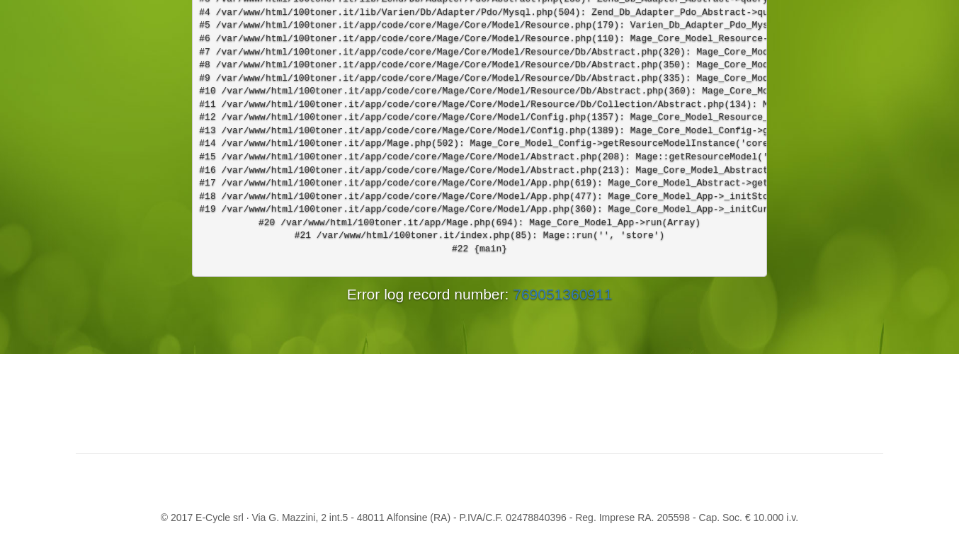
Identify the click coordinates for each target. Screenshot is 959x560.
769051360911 (562, 294)
